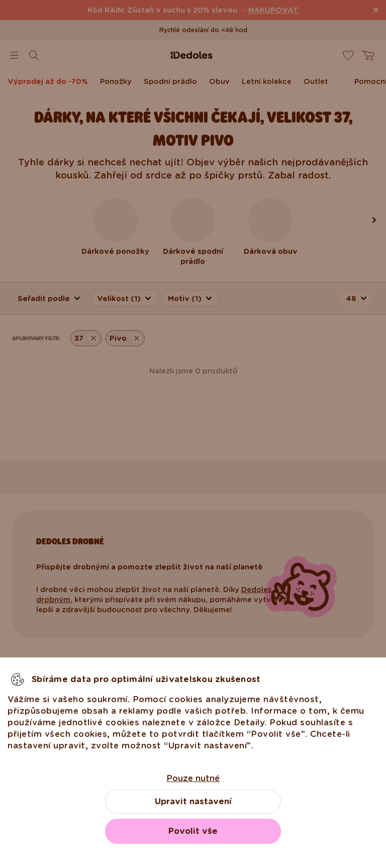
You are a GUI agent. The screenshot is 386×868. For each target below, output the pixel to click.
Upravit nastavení (193, 801)
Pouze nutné (193, 778)
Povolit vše (193, 831)
